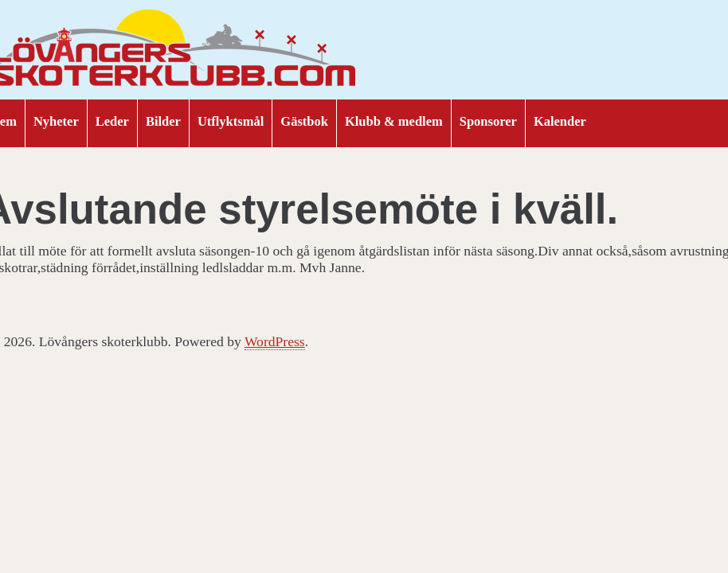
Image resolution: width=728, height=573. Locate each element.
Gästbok (304, 121)
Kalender (560, 121)
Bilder (163, 121)
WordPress (275, 341)
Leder (112, 121)
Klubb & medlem (394, 121)
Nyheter (56, 121)
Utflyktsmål (231, 121)
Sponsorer (488, 121)
